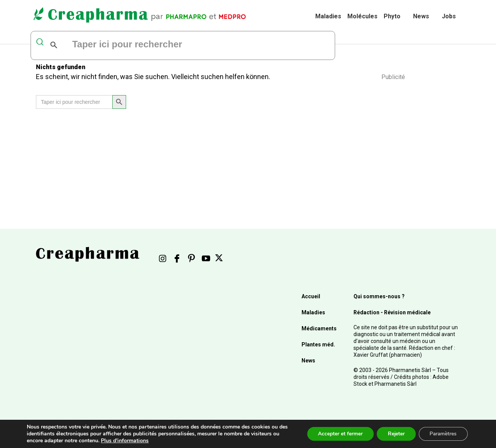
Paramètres (442, 434)
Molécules (362, 16)
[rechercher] (164, 45)
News (421, 16)
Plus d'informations (132, 441)
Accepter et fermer (337, 434)
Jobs (449, 16)
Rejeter (394, 434)
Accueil (311, 296)
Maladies (328, 16)
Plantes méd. (318, 344)
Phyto (392, 16)
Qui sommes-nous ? (379, 296)
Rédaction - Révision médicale (392, 312)
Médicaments (319, 328)
